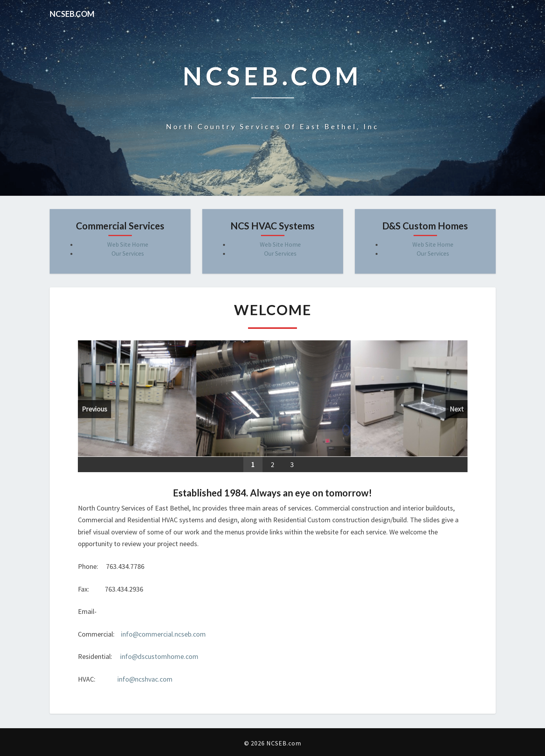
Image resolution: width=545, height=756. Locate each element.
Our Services (128, 253)
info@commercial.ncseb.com (163, 634)
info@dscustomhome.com (159, 656)
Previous (94, 409)
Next (457, 409)
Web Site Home (128, 244)
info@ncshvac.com (145, 679)
